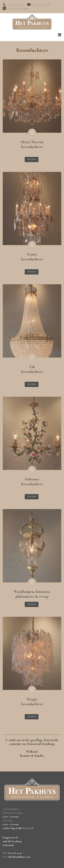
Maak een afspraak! (41, 5)
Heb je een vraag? (16, 5)
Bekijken (32, 159)
